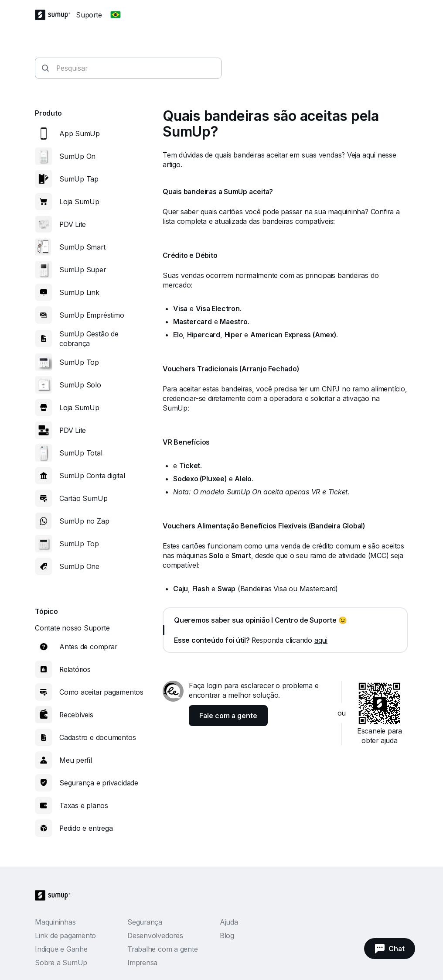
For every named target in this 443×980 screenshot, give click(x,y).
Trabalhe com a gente (163, 949)
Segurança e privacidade (99, 783)
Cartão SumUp (83, 498)
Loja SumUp (79, 202)
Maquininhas (55, 922)
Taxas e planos (84, 805)
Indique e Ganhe (61, 949)
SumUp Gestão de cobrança (89, 339)
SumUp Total (81, 453)
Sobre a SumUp (61, 963)
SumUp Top (79, 362)
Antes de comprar (88, 647)
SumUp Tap (79, 179)
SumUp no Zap (84, 521)
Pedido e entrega (86, 828)
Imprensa (142, 963)
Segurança (145, 922)
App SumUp (80, 134)
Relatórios (75, 669)
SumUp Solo (80, 385)
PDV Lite (73, 224)
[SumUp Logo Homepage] (55, 15)
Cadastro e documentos (97, 737)
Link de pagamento (65, 935)
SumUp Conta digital (92, 476)
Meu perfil (76, 760)
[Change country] (116, 15)
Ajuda (229, 922)
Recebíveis (76, 715)
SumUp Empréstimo (92, 315)
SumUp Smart (82, 247)
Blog (227, 935)
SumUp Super (83, 270)
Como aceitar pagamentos (101, 692)
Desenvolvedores (155, 935)
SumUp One (79, 566)
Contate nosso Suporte (72, 628)
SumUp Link (79, 292)
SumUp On (77, 156)
